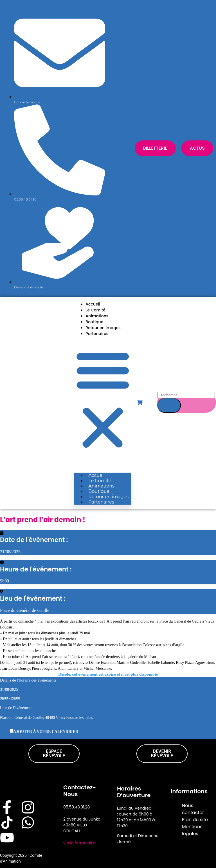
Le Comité (95, 310)
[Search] (169, 405)
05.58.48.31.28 (76, 807)
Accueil (93, 304)
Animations (97, 316)
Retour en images (103, 328)
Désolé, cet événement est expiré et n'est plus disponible (108, 674)
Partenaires (97, 334)
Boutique (94, 322)
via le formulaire (79, 843)
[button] (103, 399)
